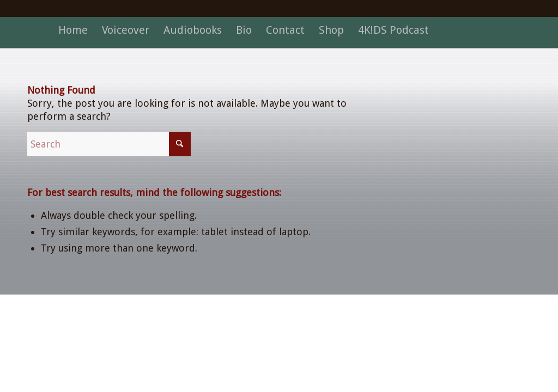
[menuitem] (73, 30)
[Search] (109, 144)
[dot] (279, 46)
